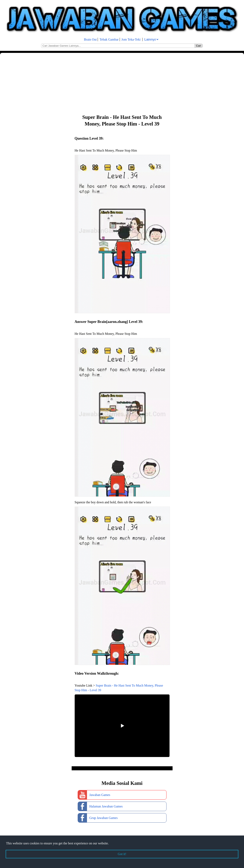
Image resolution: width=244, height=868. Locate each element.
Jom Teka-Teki (131, 39)
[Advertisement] (121, 83)
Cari (198, 46)
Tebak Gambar (109, 39)
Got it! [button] (122, 854)
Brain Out (90, 39)
